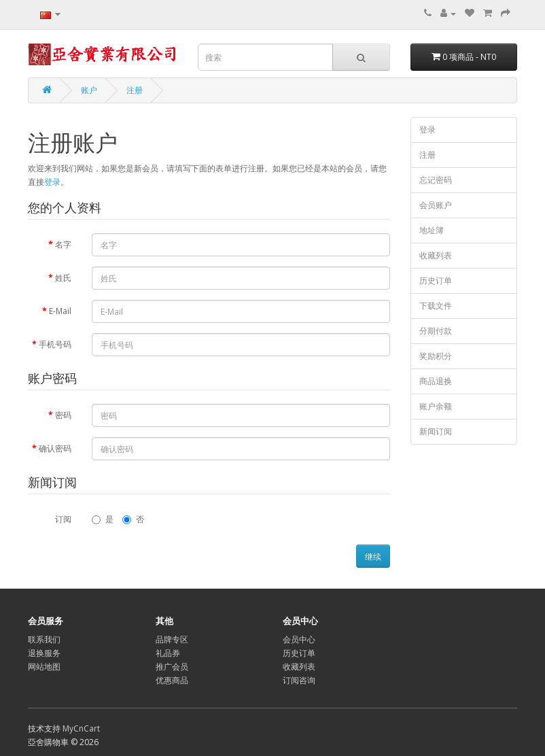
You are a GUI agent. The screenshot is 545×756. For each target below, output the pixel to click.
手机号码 (55, 344)
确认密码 (55, 448)
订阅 (63, 519)
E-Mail (60, 311)
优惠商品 (172, 680)
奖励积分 (436, 356)
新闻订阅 (436, 431)
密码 (63, 415)
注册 (135, 90)
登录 (52, 182)
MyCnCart (81, 728)
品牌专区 (172, 639)
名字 (63, 244)
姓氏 (63, 278)
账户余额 (436, 406)
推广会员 (172, 667)
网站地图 (44, 667)
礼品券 (168, 653)
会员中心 (299, 639)
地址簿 (432, 230)
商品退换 (436, 381)
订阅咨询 (299, 680)
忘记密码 (436, 180)
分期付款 (436, 331)
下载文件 (436, 306)
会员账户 (436, 205)
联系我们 (44, 639)
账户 (89, 90)
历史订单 (436, 280)
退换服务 (44, 653)
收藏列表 (436, 255)
